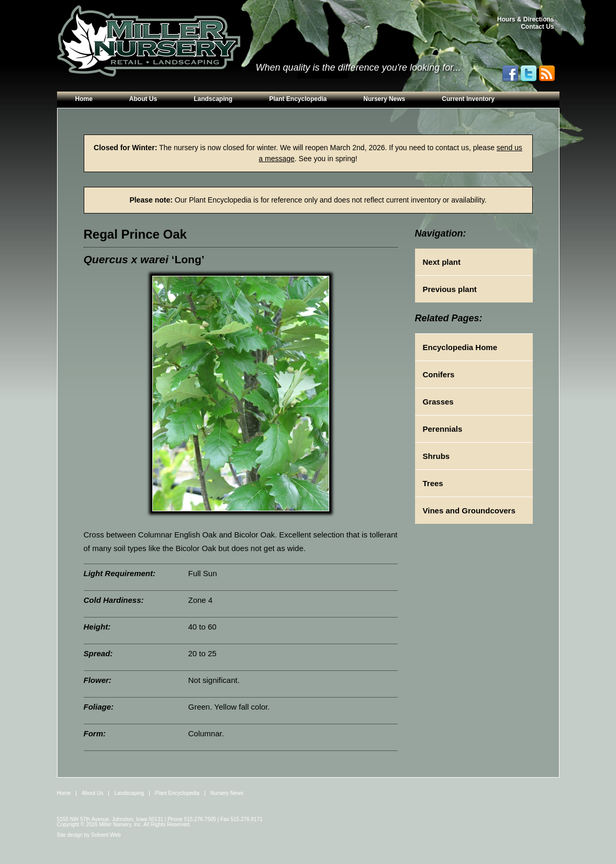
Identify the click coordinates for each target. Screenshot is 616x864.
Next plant (442, 262)
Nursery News (384, 99)
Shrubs (436, 456)
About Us (143, 99)
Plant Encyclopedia (298, 99)
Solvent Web (106, 835)
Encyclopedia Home (460, 347)
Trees (433, 483)
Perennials (443, 429)
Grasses (438, 402)
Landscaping (213, 99)
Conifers (439, 374)
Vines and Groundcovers (469, 510)
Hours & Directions (526, 19)
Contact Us (537, 27)
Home (84, 99)
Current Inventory (468, 99)
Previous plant (450, 289)
